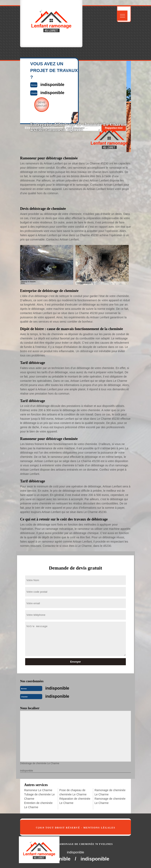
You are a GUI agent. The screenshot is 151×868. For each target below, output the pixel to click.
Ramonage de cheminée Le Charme (110, 792)
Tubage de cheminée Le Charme (39, 797)
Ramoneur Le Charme (38, 790)
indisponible (57, 688)
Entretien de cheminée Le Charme (38, 805)
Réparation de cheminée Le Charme (75, 801)
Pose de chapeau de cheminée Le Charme (73, 792)
